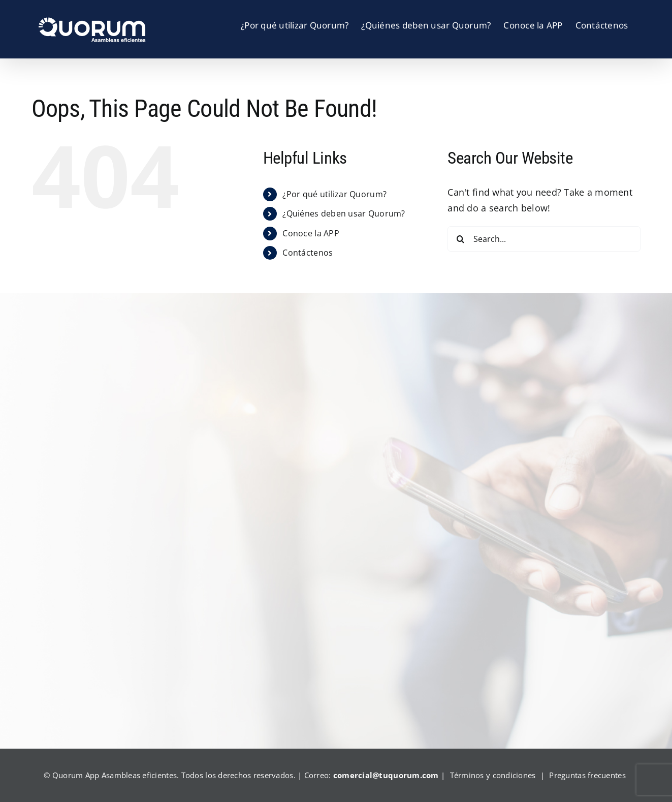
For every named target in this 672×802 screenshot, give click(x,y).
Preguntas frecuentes (587, 775)
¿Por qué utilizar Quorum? (334, 194)
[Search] (460, 239)
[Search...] (544, 239)
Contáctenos (308, 253)
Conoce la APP (311, 233)
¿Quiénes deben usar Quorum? (344, 213)
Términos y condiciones (493, 775)
